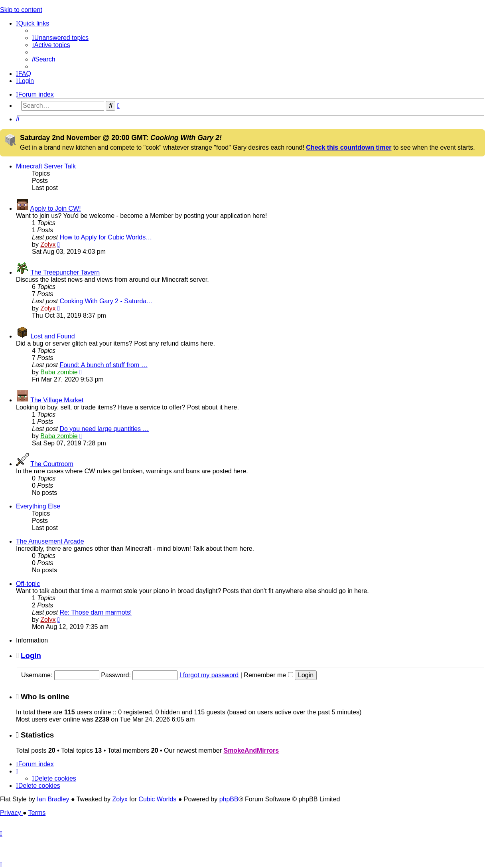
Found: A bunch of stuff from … (103, 365)
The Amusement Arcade (50, 541)
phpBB (229, 799)
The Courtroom (52, 464)
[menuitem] (60, 38)
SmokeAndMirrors (251, 750)
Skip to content (21, 10)
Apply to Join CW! (56, 209)
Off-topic (28, 584)
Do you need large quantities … (104, 429)
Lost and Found (52, 336)
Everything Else (38, 506)
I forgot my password (209, 675)
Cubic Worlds (157, 799)
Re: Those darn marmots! (96, 612)
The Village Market (57, 400)
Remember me (268, 675)
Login (31, 655)
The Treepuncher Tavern (65, 272)
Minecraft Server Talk (46, 166)
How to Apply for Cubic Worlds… (106, 237)
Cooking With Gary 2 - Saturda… (106, 301)
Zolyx (48, 244)
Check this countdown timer (349, 147)
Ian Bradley (53, 799)
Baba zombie (59, 372)
